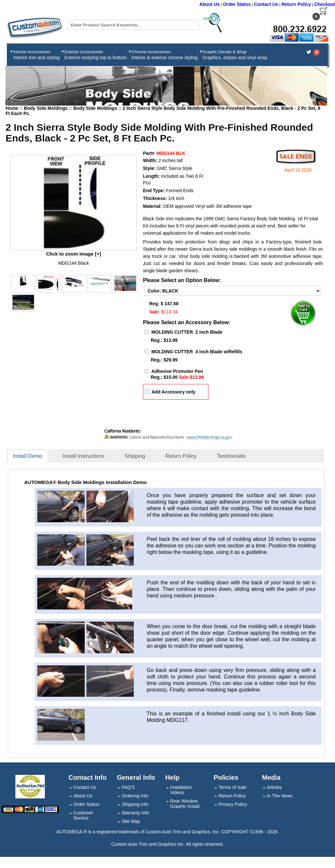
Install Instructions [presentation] (83, 456)
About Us (210, 4)
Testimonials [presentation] (231, 456)
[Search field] (133, 25)
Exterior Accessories (96, 55)
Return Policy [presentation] (181, 456)
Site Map (131, 821)
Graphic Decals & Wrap (235, 55)
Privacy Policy (233, 804)
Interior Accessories (36, 55)
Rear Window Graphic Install (185, 804)
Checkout (325, 4)
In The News (280, 796)
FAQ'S (128, 787)
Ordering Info (135, 796)
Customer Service (83, 815)
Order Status (237, 4)
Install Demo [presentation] (28, 456)
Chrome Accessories (165, 55)
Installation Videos (181, 790)
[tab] (32, 457)
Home (12, 108)
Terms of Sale (233, 787)
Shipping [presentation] (135, 456)
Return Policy (296, 4)
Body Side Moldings (46, 108)
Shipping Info (135, 804)
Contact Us (266, 4)
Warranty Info (135, 813)
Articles (274, 787)
